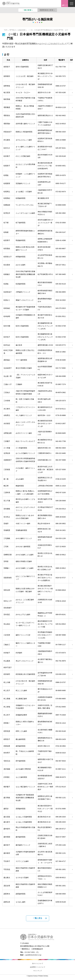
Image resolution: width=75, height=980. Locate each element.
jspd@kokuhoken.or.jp (33, 955)
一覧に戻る (38, 918)
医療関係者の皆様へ (47, 10)
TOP (6, 30)
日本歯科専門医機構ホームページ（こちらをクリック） (42, 44)
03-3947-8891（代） (32, 952)
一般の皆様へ (28, 10)
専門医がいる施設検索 (17, 30)
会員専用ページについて (38, 967)
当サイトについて (38, 964)
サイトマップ (38, 971)
